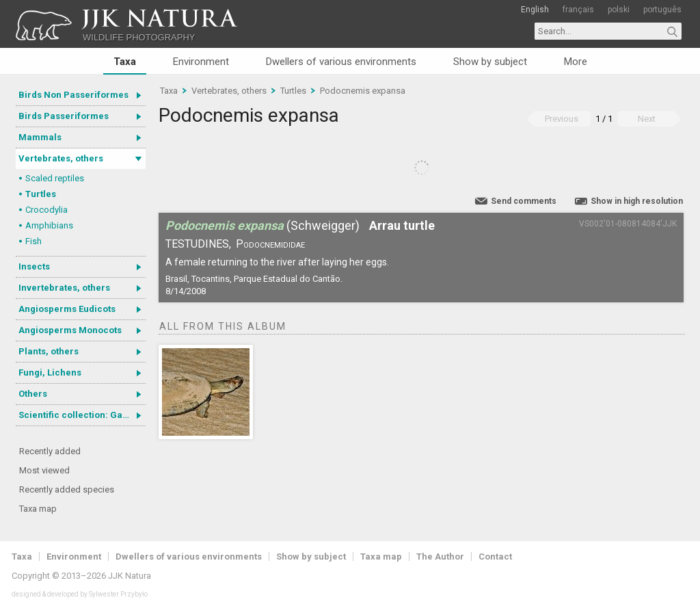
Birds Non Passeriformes (73, 95)
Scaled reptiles (55, 178)
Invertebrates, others (64, 288)
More (576, 62)
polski (619, 10)
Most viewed (44, 470)
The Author (440, 557)
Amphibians (49, 225)
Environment (201, 62)
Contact (495, 557)
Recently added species (67, 489)
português (662, 10)
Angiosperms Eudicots (67, 309)
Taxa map (38, 509)
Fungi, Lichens (50, 372)
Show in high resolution (637, 201)
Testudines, (198, 244)
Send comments (524, 201)
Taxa (125, 62)
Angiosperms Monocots (70, 330)
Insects (34, 266)
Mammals (40, 137)
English (535, 10)
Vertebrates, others (61, 158)
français (578, 10)
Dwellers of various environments (341, 62)
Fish (33, 241)
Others (33, 394)
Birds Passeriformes (64, 116)
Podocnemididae (270, 244)
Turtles (41, 194)
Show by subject (490, 62)
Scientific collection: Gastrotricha (82, 415)
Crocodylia (46, 210)
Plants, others (49, 351)
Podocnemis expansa (363, 91)
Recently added (50, 451)
